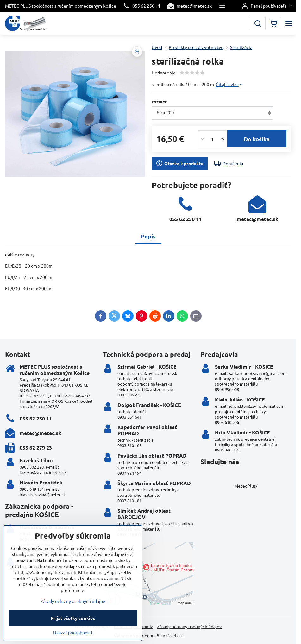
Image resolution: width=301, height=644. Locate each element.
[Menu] (289, 23)
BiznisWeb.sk (169, 635)
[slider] (192, 73)
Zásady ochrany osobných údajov (189, 626)
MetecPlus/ (246, 486)
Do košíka (257, 139)
